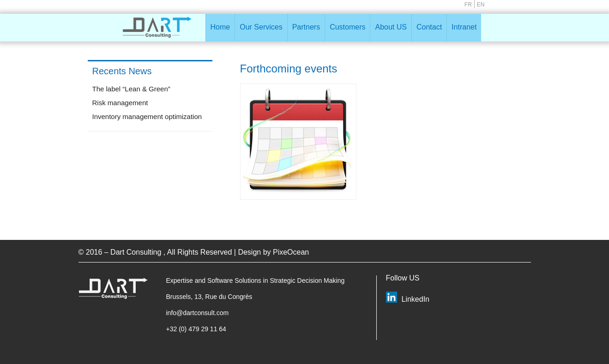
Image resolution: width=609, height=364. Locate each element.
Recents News (122, 71)
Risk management (120, 103)
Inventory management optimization (147, 116)
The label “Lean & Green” (131, 89)
